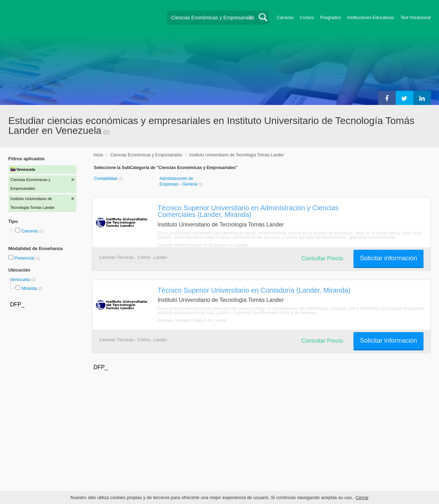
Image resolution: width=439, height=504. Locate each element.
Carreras (285, 18)
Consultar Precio (322, 258)
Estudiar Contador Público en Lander (192, 321)
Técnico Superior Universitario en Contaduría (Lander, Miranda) (254, 290)
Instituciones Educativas (371, 18)
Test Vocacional (415, 18)
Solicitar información (388, 258)
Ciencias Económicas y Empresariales (146, 155)
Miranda (29, 288)
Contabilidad (106, 179)
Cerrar (362, 497)
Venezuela (21, 280)
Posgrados (330, 18)
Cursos (307, 18)
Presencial (25, 258)
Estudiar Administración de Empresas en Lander (203, 245)
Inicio (99, 155)
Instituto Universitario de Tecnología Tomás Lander (237, 155)
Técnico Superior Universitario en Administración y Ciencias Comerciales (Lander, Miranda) (248, 211)
